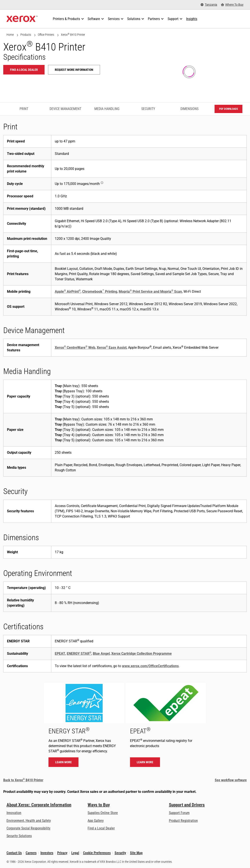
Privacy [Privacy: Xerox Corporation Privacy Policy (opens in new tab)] (62, 853)
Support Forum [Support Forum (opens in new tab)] (179, 813)
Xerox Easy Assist (112, 348)
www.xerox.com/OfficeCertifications (150, 666)
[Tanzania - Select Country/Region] (209, 5)
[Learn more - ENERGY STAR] (84, 727)
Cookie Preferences (97, 853)
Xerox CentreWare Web (75, 348)
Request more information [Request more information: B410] (74, 70)
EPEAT (60, 654)
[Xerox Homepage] (22, 19)
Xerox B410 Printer (73, 35)
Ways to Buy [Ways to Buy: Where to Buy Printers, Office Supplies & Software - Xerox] (99, 805)
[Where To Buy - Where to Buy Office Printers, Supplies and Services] (232, 5)
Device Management (65, 109)
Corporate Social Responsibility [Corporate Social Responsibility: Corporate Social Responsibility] (28, 828)
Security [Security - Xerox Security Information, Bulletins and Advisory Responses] (120, 853)
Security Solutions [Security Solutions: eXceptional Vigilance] (19, 836)
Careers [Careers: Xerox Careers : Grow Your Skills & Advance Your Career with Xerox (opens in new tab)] (31, 853)
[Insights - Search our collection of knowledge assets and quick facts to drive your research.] (192, 19)
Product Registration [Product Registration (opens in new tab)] (183, 821)
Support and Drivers (187, 805)
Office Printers (46, 35)
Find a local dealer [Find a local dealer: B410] (24, 70)
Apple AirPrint (68, 292)
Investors (47, 853)
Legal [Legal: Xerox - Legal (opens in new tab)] (75, 853)
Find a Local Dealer (101, 828)
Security (148, 109)
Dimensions (189, 109)
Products (26, 35)
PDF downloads (228, 109)
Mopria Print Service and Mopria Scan (150, 292)
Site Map (136, 853)
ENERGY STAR (79, 654)
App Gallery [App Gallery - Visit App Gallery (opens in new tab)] (96, 821)
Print (24, 109)
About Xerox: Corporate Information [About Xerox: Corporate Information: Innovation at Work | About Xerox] (39, 805)
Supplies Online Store (103, 813)
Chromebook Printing (100, 292)
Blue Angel (101, 654)
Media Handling (107, 109)
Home (10, 35)
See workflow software (231, 780)
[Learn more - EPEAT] (166, 727)
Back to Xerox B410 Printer (23, 780)
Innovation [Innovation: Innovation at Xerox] (14, 813)
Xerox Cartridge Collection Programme (142, 654)
